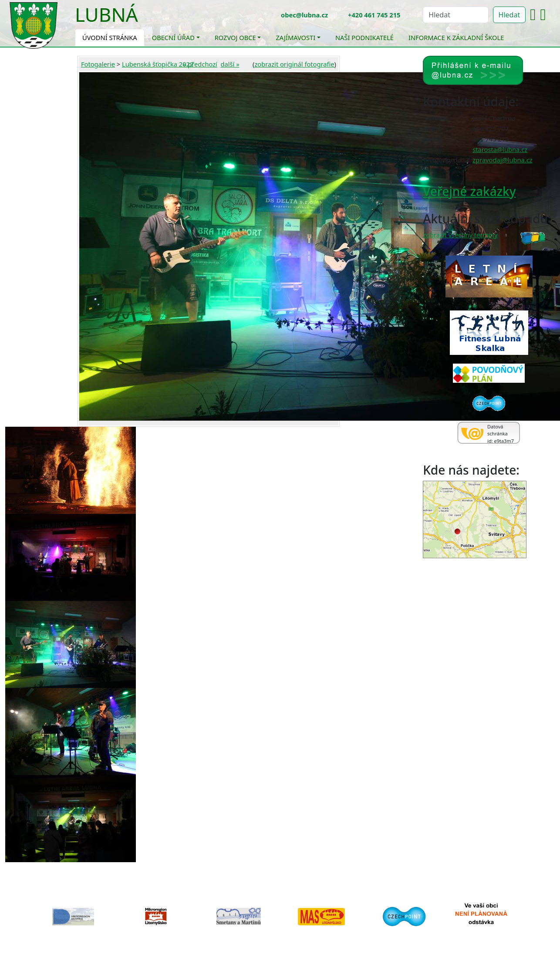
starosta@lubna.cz (500, 149)
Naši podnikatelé (364, 37)
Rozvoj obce (235, 37)
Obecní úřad (173, 37)
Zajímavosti (295, 37)
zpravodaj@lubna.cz (502, 160)
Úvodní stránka (110, 37)
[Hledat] (455, 15)
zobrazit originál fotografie (294, 64)
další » (230, 64)
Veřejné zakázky (469, 191)
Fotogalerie (98, 64)
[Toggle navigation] (145, 20)
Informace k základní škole (456, 37)
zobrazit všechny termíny (460, 235)
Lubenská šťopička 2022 (158, 64)
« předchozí (200, 64)
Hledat (509, 15)
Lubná (106, 14)
